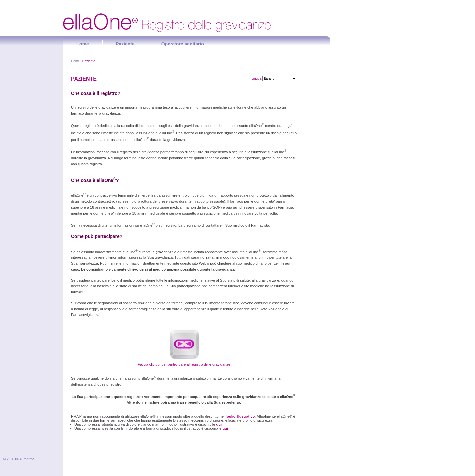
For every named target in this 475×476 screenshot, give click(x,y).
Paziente (125, 44)
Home (83, 44)
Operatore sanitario (183, 44)
